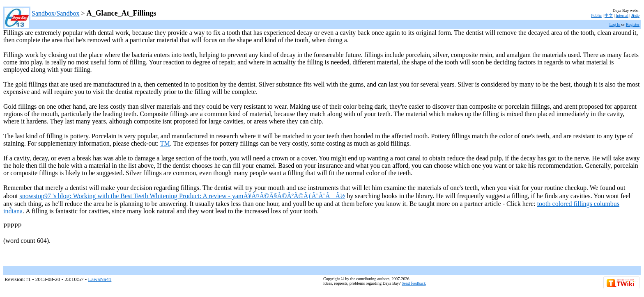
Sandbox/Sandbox (55, 13)
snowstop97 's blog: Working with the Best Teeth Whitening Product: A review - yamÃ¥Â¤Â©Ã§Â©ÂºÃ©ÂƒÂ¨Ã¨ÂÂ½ (183, 196)
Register (633, 24)
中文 (609, 15)
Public (596, 15)
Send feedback (414, 283)
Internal (622, 15)
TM (165, 143)
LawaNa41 (100, 279)
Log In (615, 24)
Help (635, 15)
